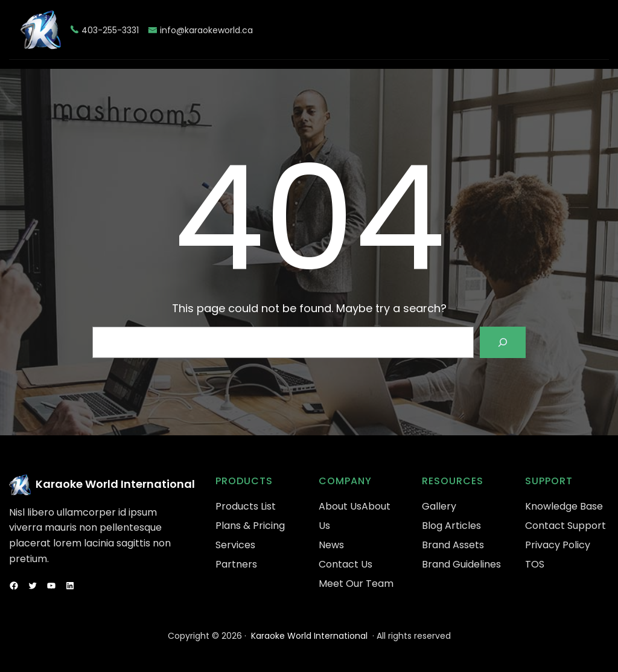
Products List (246, 506)
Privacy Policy (558, 545)
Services (235, 545)
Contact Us (346, 564)
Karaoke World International (115, 484)
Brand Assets (453, 545)
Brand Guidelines (461, 564)
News (331, 545)
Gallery (439, 506)
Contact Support (565, 526)
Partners (236, 564)
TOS (535, 564)
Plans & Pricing (250, 526)
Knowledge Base (564, 506)
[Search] (503, 342)
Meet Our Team (356, 584)
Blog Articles (451, 526)
